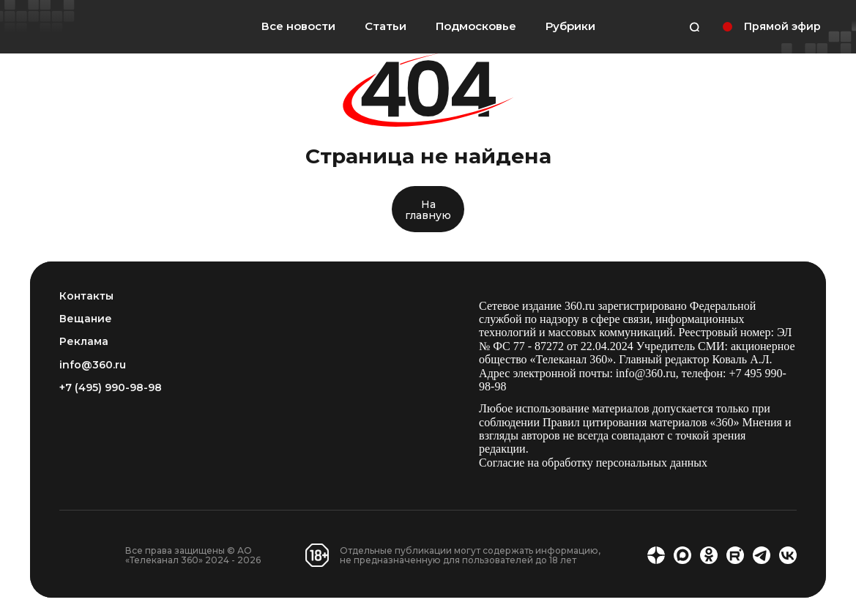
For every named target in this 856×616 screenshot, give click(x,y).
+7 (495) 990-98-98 (111, 388)
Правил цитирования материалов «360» (641, 422)
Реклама (84, 342)
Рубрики (570, 26)
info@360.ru (93, 365)
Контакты (86, 296)
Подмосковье (476, 26)
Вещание (86, 319)
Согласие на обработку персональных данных (593, 463)
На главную (428, 210)
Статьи (386, 26)
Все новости (298, 26)
